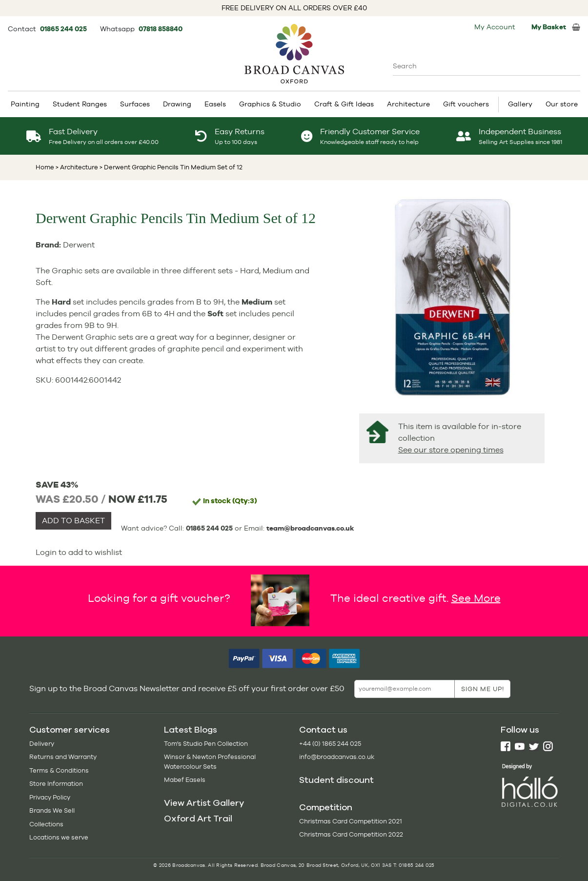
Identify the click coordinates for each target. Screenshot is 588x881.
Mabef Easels (185, 780)
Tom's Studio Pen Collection (206, 744)
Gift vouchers (466, 104)
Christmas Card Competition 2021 (351, 821)
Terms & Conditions (59, 770)
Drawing (177, 104)
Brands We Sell (52, 810)
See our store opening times (451, 450)
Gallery (520, 104)
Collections (46, 824)
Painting (25, 104)
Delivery (42, 744)
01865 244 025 (64, 29)
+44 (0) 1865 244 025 (330, 744)
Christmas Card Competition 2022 (351, 834)
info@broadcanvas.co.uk (337, 757)
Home (45, 167)
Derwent (79, 245)
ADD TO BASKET (73, 521)
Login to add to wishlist (79, 552)
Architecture (408, 104)
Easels (215, 104)
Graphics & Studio (270, 104)
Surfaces (135, 104)
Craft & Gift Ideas (344, 104)
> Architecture (77, 167)
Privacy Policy (50, 797)
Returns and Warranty (63, 757)
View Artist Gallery (204, 803)
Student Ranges (80, 104)
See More (476, 597)
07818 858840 (161, 29)
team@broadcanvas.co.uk (310, 528)
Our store (562, 104)
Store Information (56, 784)
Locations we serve (59, 837)
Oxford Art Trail (198, 819)
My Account (495, 27)
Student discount (336, 780)
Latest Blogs (191, 730)
